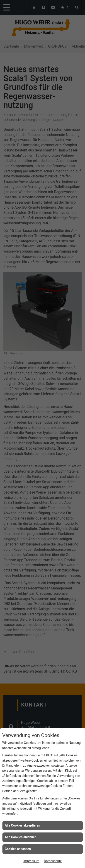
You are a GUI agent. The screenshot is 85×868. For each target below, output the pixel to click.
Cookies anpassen (18, 849)
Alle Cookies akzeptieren (22, 825)
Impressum (31, 861)
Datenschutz (53, 861)
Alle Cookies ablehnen (21, 837)
